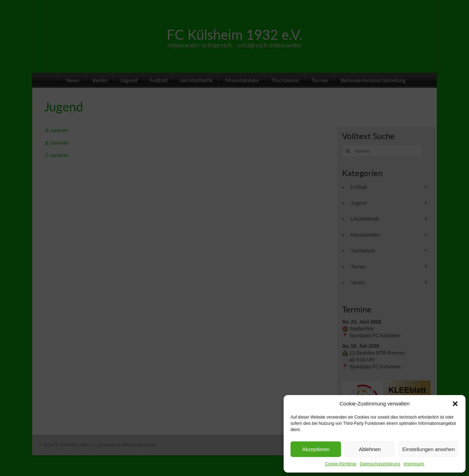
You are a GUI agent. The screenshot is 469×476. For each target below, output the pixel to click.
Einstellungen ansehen (429, 449)
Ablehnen (370, 449)
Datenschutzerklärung (380, 464)
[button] (455, 404)
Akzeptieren (316, 449)
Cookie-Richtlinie (341, 464)
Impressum (414, 464)
